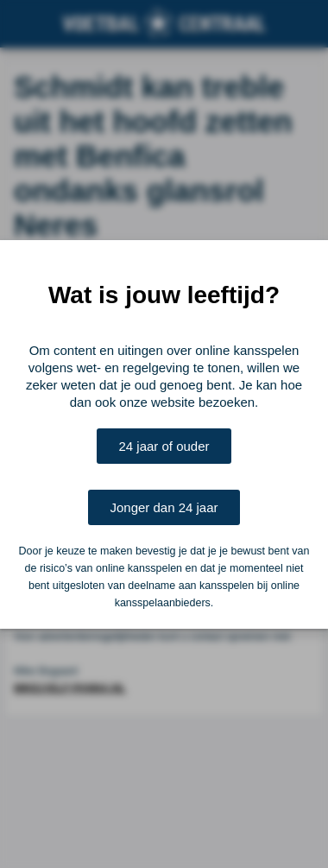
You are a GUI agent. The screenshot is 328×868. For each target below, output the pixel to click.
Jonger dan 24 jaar (164, 507)
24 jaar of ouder (164, 446)
